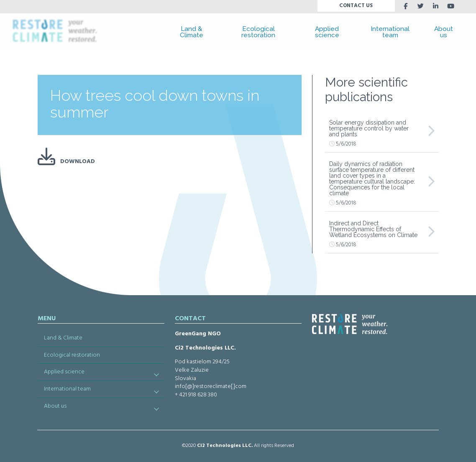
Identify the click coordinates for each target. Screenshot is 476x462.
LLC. (247, 446)
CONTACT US (356, 6)
